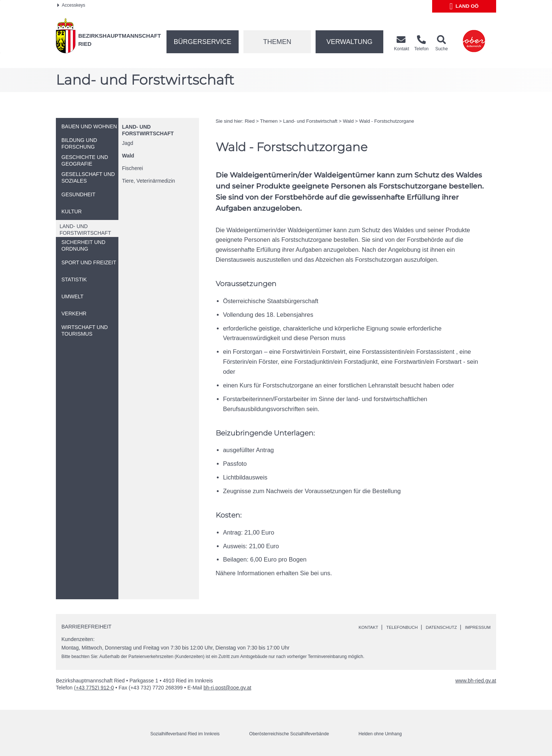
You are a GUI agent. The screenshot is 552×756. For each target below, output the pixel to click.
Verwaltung (349, 42)
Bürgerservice (203, 42)
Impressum (475, 627)
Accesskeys (71, 5)
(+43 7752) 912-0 (94, 688)
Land (464, 6)
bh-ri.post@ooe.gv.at (227, 688)
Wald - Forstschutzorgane (387, 121)
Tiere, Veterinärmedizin (149, 181)
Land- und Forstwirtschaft (310, 121)
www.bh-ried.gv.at (476, 681)
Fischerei (133, 168)
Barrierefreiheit (86, 627)
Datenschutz (432, 627)
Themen (277, 42)
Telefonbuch (386, 627)
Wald (128, 156)
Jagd (128, 143)
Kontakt (346, 627)
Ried (250, 121)
